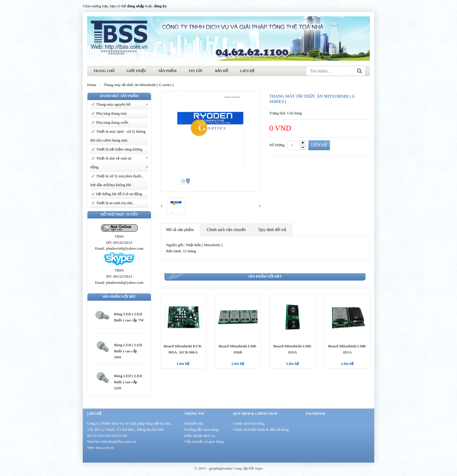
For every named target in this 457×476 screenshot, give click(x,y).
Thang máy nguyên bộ (113, 104)
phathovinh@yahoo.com (125, 248)
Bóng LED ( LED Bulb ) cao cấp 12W (128, 382)
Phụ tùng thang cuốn (112, 122)
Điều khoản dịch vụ (200, 436)
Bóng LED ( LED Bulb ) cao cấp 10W (128, 351)
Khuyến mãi (194, 423)
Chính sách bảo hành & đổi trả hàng (261, 429)
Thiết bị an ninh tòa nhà (114, 203)
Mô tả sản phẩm (180, 230)
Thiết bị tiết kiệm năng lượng (119, 149)
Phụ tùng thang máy (112, 113)
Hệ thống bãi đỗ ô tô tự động (119, 194)
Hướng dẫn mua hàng (201, 429)
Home (92, 85)
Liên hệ (183, 364)
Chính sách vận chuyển (226, 230)
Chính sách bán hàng (249, 423)
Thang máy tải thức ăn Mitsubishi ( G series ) (139, 85)
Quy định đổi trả (272, 230)
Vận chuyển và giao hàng (204, 441)
